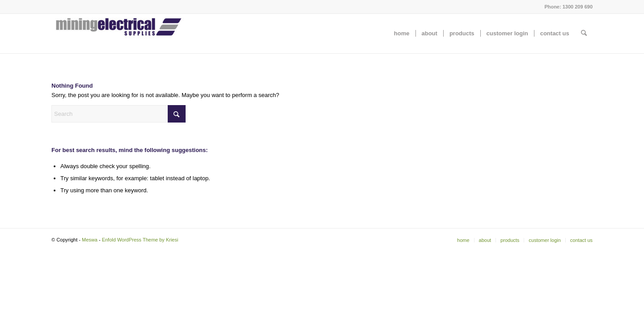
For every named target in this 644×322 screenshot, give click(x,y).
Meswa (90, 240)
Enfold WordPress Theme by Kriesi (140, 240)
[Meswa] (119, 34)
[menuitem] (402, 34)
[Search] (584, 34)
